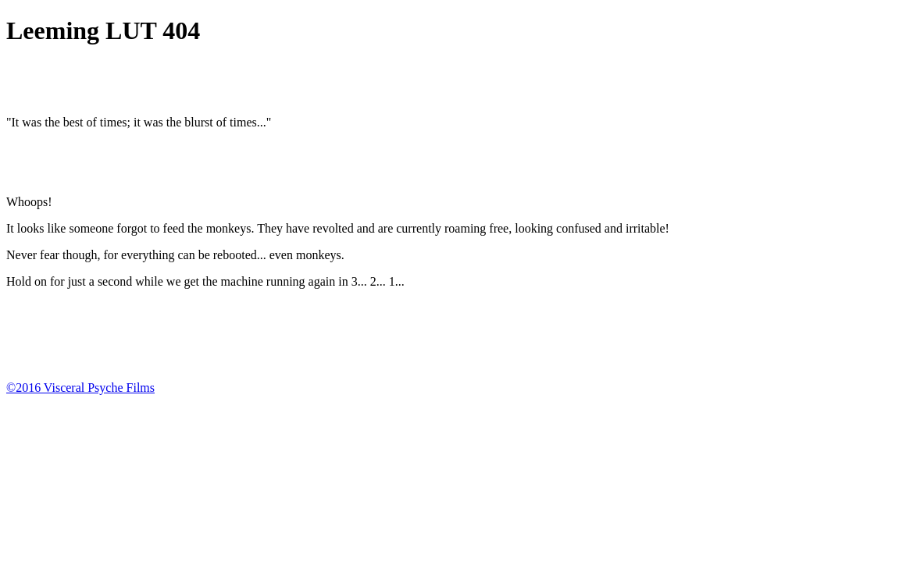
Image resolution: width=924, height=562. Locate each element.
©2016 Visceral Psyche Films (80, 388)
